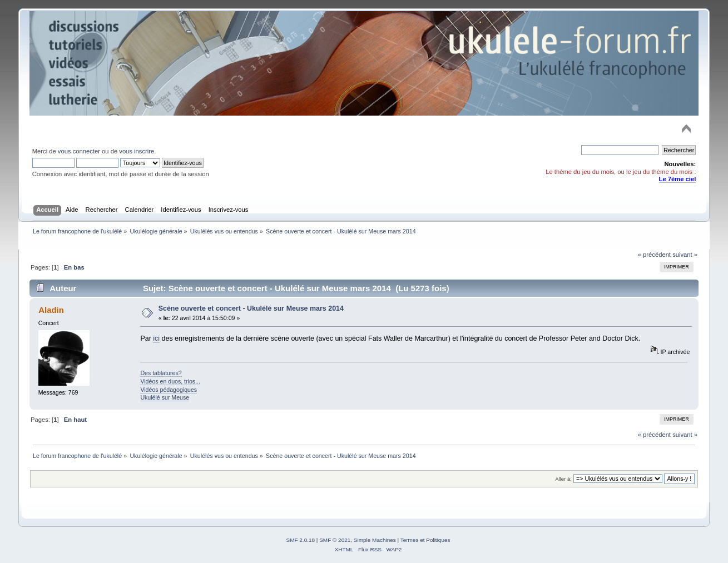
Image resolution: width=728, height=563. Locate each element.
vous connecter (79, 151)
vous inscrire (137, 151)
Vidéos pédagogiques (169, 390)
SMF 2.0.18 (301, 540)
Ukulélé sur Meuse (165, 397)
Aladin (51, 310)
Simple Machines (375, 540)
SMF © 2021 (335, 540)
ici (156, 338)
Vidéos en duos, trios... (170, 381)
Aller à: (563, 479)
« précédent (654, 255)
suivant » (685, 255)
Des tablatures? (161, 373)
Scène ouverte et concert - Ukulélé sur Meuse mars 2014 (251, 308)
